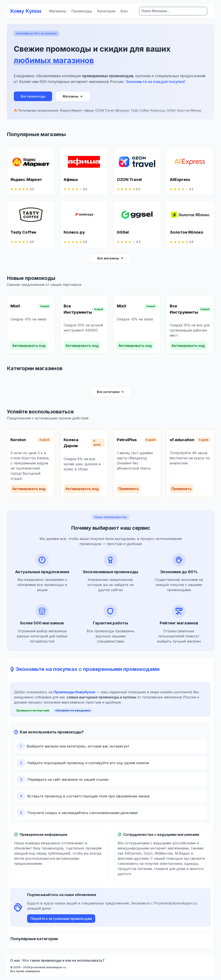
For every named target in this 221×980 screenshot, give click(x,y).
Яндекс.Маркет (71, 110)
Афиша (89, 110)
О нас (15, 960)
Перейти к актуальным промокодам (61, 919)
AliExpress (122, 110)
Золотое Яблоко (189, 110)
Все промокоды (33, 96)
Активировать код (29, 346)
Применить (129, 489)
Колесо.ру (158, 110)
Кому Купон (26, 11)
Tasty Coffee (140, 110)
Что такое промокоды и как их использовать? (63, 960)
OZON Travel (104, 110)
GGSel (171, 110)
